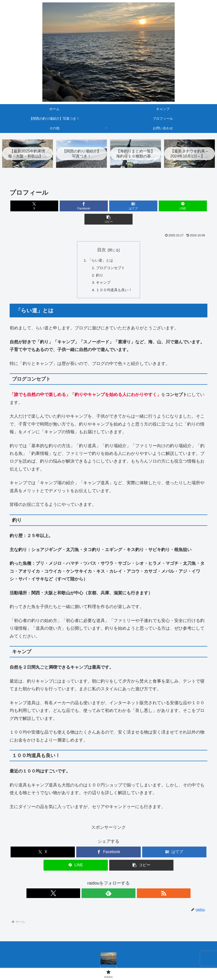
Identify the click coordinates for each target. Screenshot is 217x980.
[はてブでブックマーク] (108, 206)
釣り (99, 263)
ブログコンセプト (110, 256)
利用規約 (108, 959)
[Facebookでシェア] (75, 206)
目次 (102, 237)
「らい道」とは (100, 248)
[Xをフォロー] (97, 882)
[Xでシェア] (42, 206)
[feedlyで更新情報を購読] (108, 882)
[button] (175, 206)
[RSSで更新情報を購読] (120, 882)
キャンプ (103, 271)
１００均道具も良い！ (114, 279)
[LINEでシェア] (142, 206)
